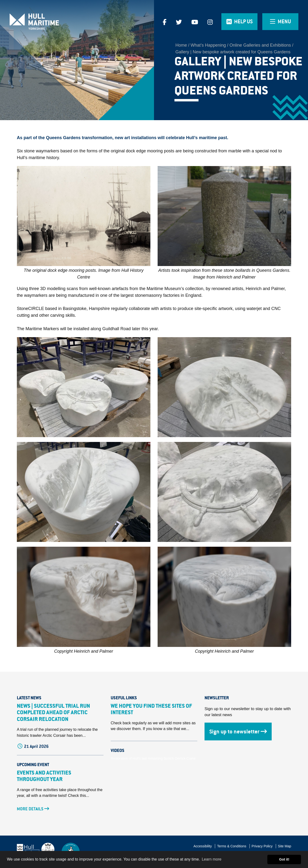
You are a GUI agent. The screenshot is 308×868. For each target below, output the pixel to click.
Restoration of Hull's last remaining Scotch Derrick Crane (153, 758)
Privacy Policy (262, 846)
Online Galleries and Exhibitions (260, 45)
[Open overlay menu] (280, 22)
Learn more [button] (212, 859)
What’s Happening (208, 45)
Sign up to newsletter (238, 732)
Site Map (285, 846)
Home (181, 45)
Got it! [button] (284, 859)
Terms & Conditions (232, 846)
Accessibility (203, 846)
